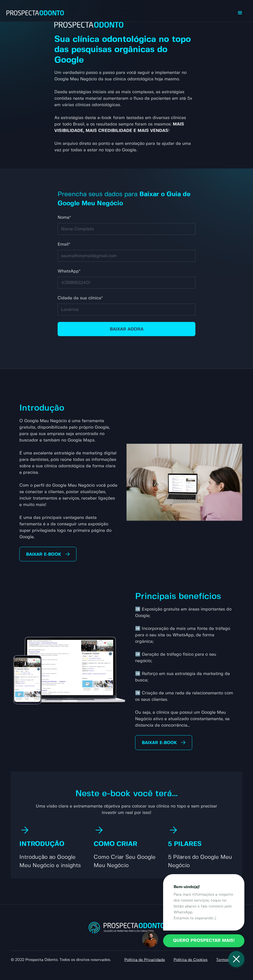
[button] (240, 13)
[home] (35, 13)
